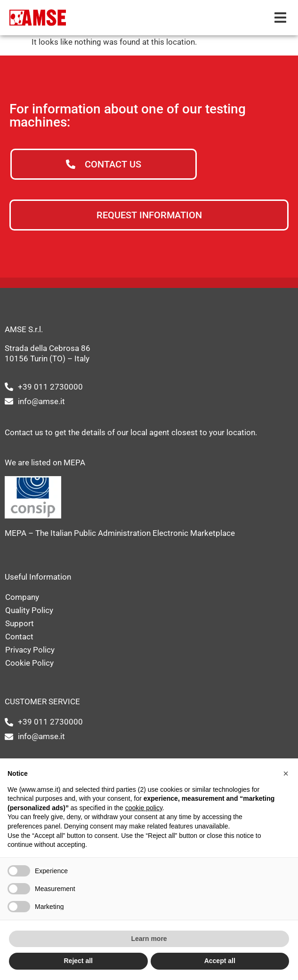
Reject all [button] (78, 961)
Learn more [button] (149, 939)
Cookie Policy (29, 663)
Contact (19, 637)
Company (22, 597)
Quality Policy (29, 610)
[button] (280, 18)
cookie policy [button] (144, 808)
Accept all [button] (220, 961)
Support (20, 623)
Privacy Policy (30, 650)
